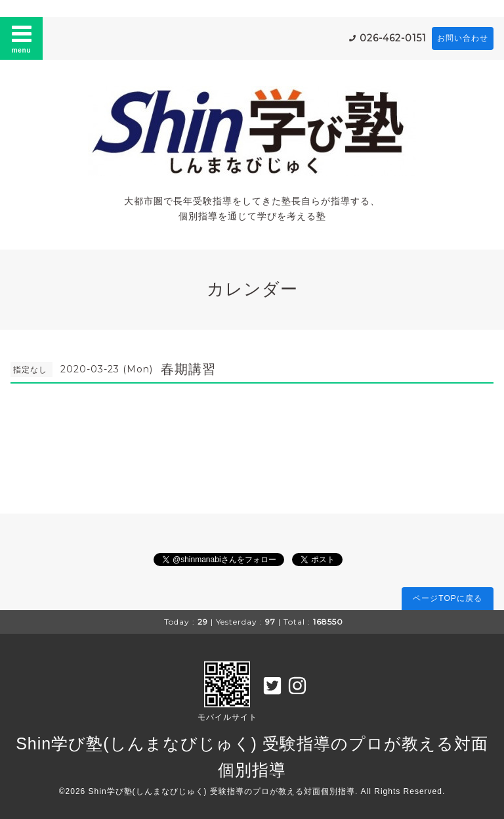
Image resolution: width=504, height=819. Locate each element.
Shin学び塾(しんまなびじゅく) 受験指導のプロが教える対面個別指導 (222, 791)
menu (22, 38)
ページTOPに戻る (447, 598)
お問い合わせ (463, 38)
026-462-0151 (393, 38)
